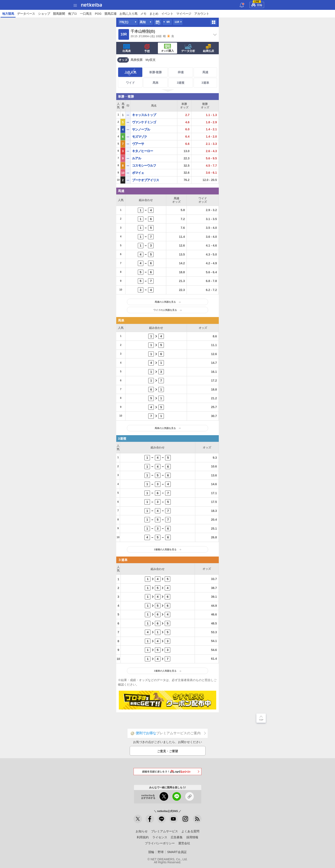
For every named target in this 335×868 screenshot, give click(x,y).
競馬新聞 (174, 14)
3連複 (181, 83)
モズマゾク (140, 137)
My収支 (151, 60)
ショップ (159, 14)
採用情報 (192, 837)
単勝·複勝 (156, 72)
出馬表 (127, 48)
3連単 (205, 83)
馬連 (205, 72)
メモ (259, 14)
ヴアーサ (138, 144)
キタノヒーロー (143, 151)
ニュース (28, 14)
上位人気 (130, 72)
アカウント (317, 14)
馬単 (156, 83)
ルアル (137, 158)
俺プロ (188, 14)
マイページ (299, 14)
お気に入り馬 (244, 14)
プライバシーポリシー (160, 843)
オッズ (123, 60)
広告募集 (177, 837)
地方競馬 (123, 14)
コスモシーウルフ (144, 165)
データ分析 (188, 48)
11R (177, 22)
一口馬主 (201, 14)
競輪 (257, 4)
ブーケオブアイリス (145, 180)
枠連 (181, 72)
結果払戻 (209, 48)
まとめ (269, 14)
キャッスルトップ (144, 115)
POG (213, 14)
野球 (161, 852)
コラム (91, 14)
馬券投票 (137, 60)
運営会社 (184, 843)
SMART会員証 (177, 852)
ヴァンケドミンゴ (144, 122)
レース (41, 14)
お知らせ (142, 831)
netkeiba (92, 5)
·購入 (167, 48)
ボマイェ (138, 173)
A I (50, 14)
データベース (141, 14)
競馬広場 (226, 14)
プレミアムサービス (165, 831)
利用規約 (143, 837)
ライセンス (160, 837)
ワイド (130, 83)
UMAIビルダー (74, 14)
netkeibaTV (107, 14)
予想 (58, 14)
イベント (282, 14)
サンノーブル (141, 129)
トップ (14, 14)
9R (168, 22)
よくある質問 (190, 831)
